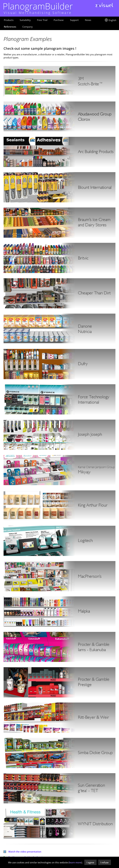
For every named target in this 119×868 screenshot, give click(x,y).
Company (28, 27)
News (88, 20)
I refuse (105, 862)
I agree (90, 862)
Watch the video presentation (22, 852)
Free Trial (42, 20)
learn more (75, 862)
